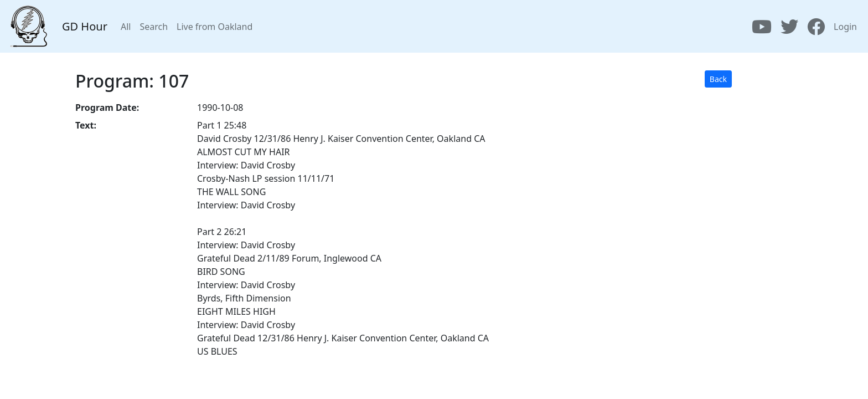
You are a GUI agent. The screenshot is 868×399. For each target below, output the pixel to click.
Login (845, 27)
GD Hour (85, 26)
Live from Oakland (215, 27)
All (126, 27)
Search (154, 27)
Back (718, 79)
